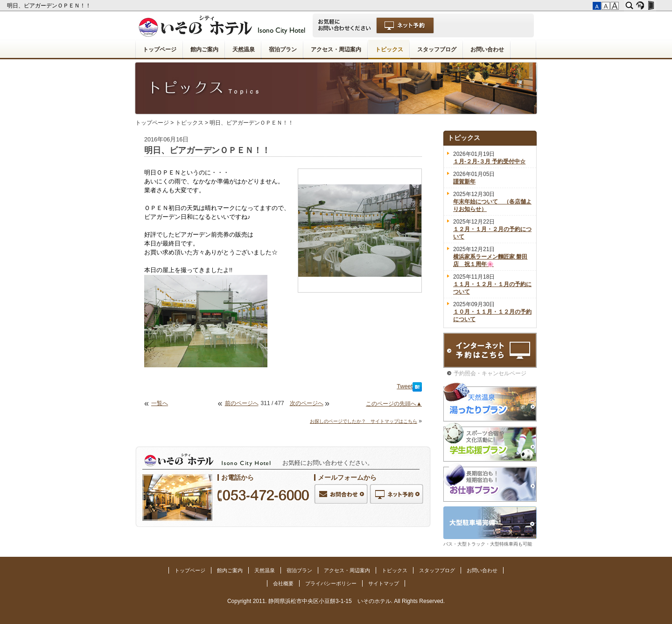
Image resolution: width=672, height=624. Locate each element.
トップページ (160, 49)
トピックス (389, 49)
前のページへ (242, 403)
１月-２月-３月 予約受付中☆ (489, 161)
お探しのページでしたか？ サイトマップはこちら (364, 421)
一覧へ (160, 403)
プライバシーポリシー (331, 583)
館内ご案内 (204, 49)
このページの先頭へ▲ (394, 404)
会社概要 (283, 583)
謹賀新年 (464, 182)
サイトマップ (384, 583)
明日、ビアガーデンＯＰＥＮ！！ (50, 6)
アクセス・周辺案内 (336, 49)
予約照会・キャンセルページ (490, 373)
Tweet (405, 386)
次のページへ (307, 403)
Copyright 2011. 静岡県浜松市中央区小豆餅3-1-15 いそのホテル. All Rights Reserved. (336, 601)
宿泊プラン (283, 49)
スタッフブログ (437, 49)
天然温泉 (244, 49)
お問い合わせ (487, 49)
